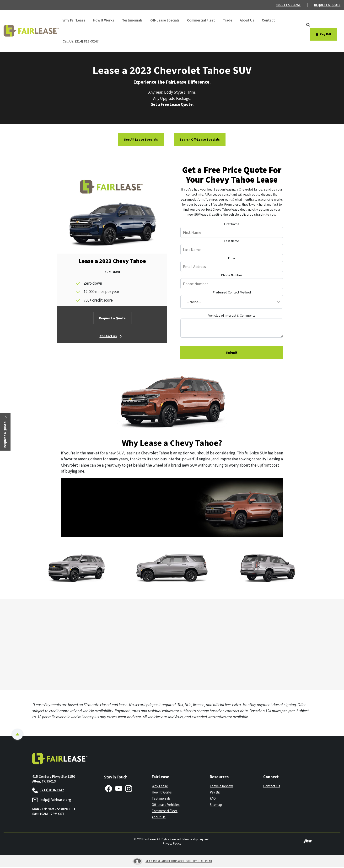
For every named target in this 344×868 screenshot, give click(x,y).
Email (232, 259)
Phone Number (232, 276)
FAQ (213, 799)
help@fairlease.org (52, 800)
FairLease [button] (160, 777)
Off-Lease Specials (164, 20)
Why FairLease (74, 20)
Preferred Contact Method (232, 293)
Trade (227, 20)
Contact (267, 20)
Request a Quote (112, 319)
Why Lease (160, 787)
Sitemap (216, 805)
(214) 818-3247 (48, 791)
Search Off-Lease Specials (200, 140)
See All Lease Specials (141, 140)
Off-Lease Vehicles (166, 805)
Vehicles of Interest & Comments (232, 316)
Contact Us (272, 787)
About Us (246, 20)
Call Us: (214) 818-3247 (81, 42)
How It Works (103, 20)
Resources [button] (219, 777)
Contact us (108, 337)
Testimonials (132, 20)
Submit (232, 353)
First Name (232, 225)
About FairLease (288, 5)
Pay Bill (215, 793)
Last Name (232, 242)
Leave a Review (221, 787)
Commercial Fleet (200, 20)
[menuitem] (292, 5)
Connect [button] (271, 777)
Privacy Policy (172, 844)
